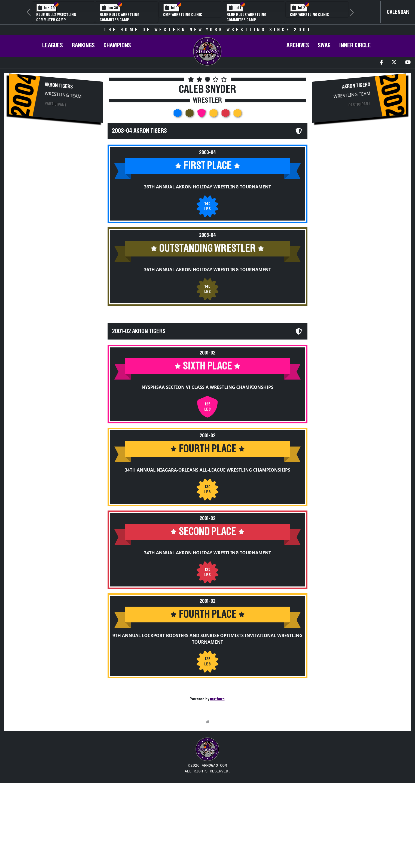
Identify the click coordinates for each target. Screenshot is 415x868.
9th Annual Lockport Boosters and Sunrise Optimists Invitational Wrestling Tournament (207, 639)
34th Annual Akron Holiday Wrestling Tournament (207, 553)
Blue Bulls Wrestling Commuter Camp (120, 17)
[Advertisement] (56, 174)
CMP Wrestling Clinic (183, 15)
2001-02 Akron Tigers (139, 331)
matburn (217, 699)
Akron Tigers (59, 86)
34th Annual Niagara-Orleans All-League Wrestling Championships (207, 470)
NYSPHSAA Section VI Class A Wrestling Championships (207, 387)
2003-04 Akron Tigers (139, 131)
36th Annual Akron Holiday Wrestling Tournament (207, 187)
